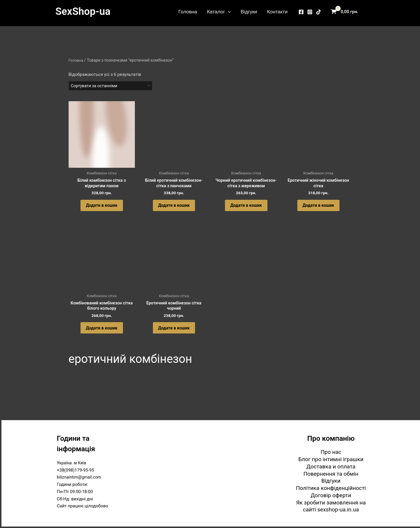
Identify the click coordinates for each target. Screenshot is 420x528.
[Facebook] (301, 12)
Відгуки (249, 12)
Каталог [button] (219, 12)
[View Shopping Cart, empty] (346, 12)
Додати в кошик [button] (102, 208)
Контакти (277, 12)
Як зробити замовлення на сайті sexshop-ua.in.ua (331, 506)
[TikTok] (319, 12)
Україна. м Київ (73, 463)
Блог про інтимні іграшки (331, 459)
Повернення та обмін (331, 474)
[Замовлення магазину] (113, 86)
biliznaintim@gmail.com (80, 477)
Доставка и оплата (331, 467)
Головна (188, 12)
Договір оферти (331, 495)
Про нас (331, 452)
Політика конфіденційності (331, 488)
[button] (228, 12)
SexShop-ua (83, 11)
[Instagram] (310, 12)
